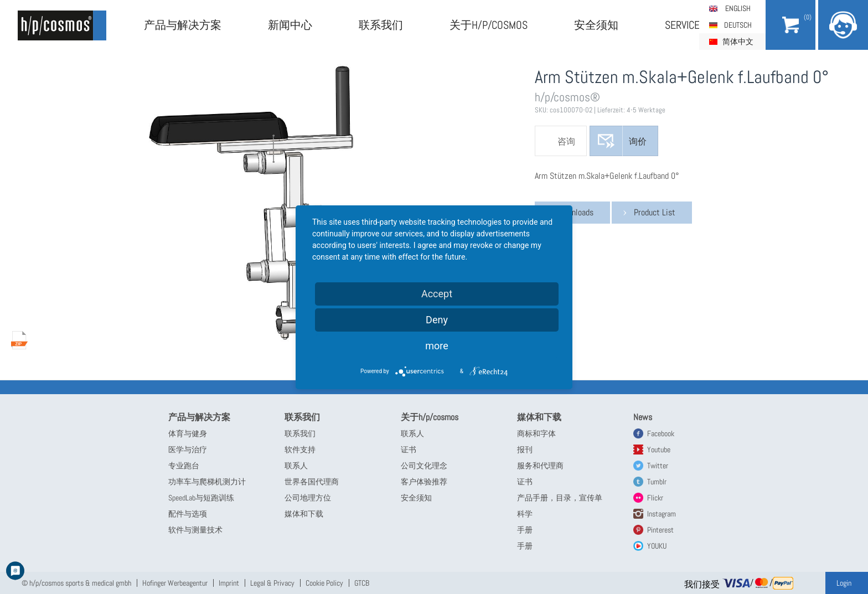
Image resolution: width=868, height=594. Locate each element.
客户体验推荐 (424, 482)
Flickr (655, 498)
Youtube (659, 450)
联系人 (296, 466)
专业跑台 (184, 466)
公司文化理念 (424, 466)
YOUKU (657, 546)
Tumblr (657, 482)
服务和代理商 (540, 466)
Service (682, 25)
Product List (655, 212)
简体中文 (738, 42)
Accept (437, 294)
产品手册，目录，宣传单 (560, 498)
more (437, 346)
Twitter (658, 466)
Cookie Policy (324, 583)
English (738, 8)
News (643, 417)
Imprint (229, 583)
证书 (409, 450)
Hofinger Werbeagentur (175, 583)
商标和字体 (536, 433)
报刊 (525, 450)
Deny (437, 320)
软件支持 (300, 450)
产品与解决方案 (183, 25)
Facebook (661, 433)
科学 (525, 514)
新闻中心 (290, 25)
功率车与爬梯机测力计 (207, 482)
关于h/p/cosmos (489, 25)
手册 (525, 530)
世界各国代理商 (312, 482)
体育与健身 (188, 433)
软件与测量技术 (195, 530)
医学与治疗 (188, 450)
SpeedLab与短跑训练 (201, 498)
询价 (638, 141)
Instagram (662, 514)
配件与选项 (188, 514)
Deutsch (738, 25)
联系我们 (381, 25)
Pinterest (660, 530)
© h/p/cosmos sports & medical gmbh (76, 583)
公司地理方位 (308, 498)
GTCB (362, 583)
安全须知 (596, 25)
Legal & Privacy (272, 583)
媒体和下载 (304, 514)
